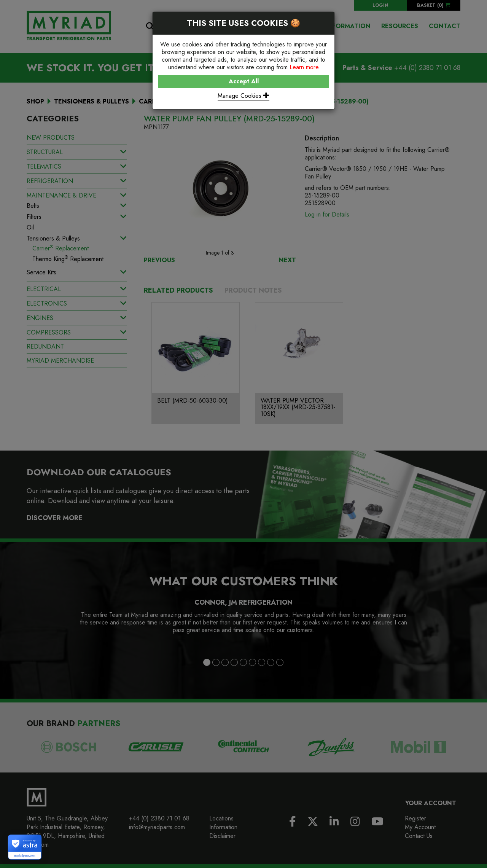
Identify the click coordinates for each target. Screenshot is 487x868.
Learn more (304, 67)
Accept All (244, 81)
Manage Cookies (243, 96)
